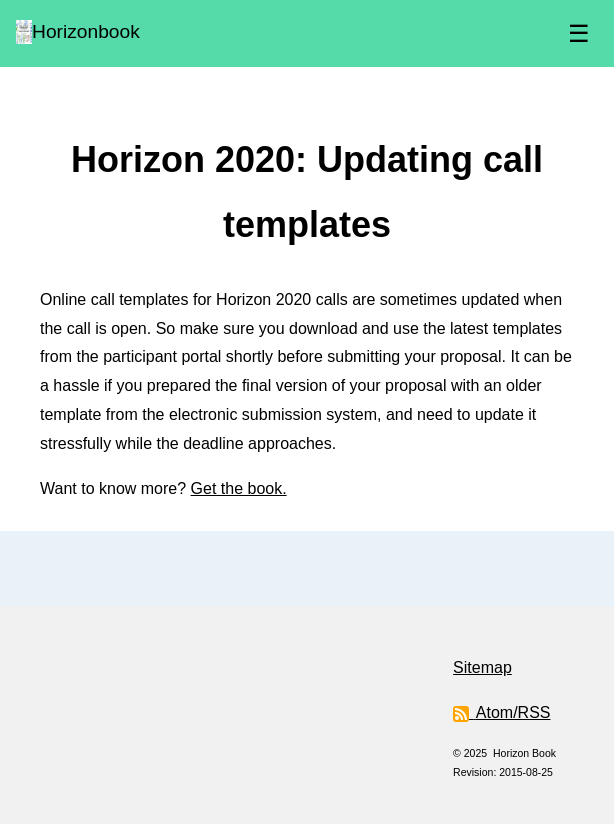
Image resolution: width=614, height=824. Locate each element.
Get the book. (239, 488)
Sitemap (482, 667)
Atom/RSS (501, 712)
